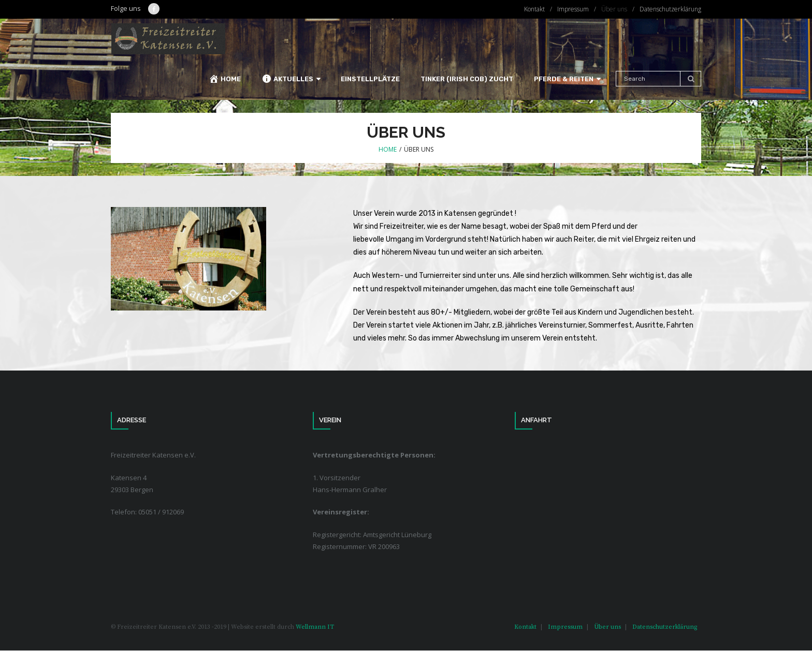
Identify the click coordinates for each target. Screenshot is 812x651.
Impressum (573, 9)
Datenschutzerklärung (670, 9)
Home (388, 150)
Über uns (614, 9)
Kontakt (534, 9)
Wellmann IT (315, 627)
